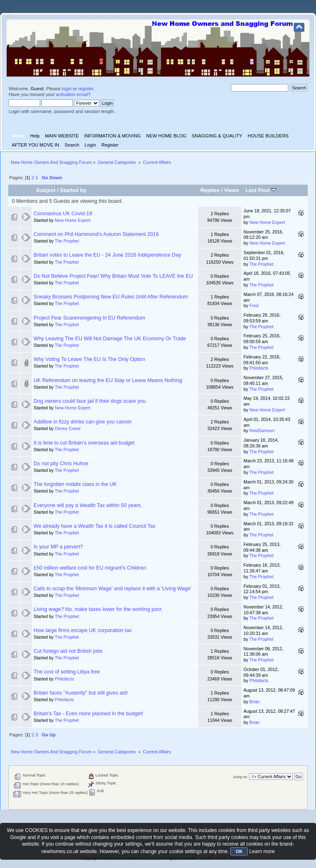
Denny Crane (68, 428)
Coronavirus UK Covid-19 (63, 214)
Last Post (261, 190)
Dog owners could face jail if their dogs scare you (90, 401)
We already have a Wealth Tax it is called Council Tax (94, 526)
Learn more (262, 851)
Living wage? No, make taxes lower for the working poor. (98, 609)
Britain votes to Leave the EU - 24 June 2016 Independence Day (107, 255)
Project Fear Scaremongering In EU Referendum (89, 318)
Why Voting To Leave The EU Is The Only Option (89, 359)
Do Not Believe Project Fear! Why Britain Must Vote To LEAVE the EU (113, 276)
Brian (255, 702)
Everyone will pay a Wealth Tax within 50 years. (88, 505)
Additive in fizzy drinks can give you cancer (83, 422)
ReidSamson (262, 430)
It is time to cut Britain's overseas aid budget (84, 443)
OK (239, 851)
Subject (46, 190)
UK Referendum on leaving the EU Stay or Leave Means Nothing (108, 380)
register (86, 89)
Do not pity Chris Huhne (61, 464)
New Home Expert (73, 220)
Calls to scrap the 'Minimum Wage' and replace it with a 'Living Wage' (112, 589)
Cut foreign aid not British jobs (68, 651)
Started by (73, 190)
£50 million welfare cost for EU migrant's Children (90, 568)
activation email (72, 94)
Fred (254, 305)
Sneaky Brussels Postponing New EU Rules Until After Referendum (111, 297)
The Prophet (67, 241)
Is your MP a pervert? (58, 547)
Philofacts (259, 368)
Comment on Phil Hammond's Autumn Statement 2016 (96, 234)
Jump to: (241, 777)
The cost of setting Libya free (67, 672)
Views (232, 190)
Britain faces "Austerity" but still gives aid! (81, 693)
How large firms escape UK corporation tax (83, 630)
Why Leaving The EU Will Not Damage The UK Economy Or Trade (110, 339)
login (67, 89)
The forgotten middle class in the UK (75, 484)
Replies (210, 190)
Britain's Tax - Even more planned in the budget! (88, 714)
